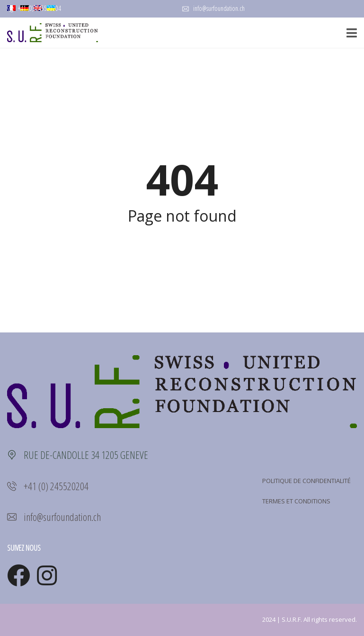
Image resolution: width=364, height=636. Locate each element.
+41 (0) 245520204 (34, 8)
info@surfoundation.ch (213, 8)
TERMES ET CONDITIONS (296, 501)
